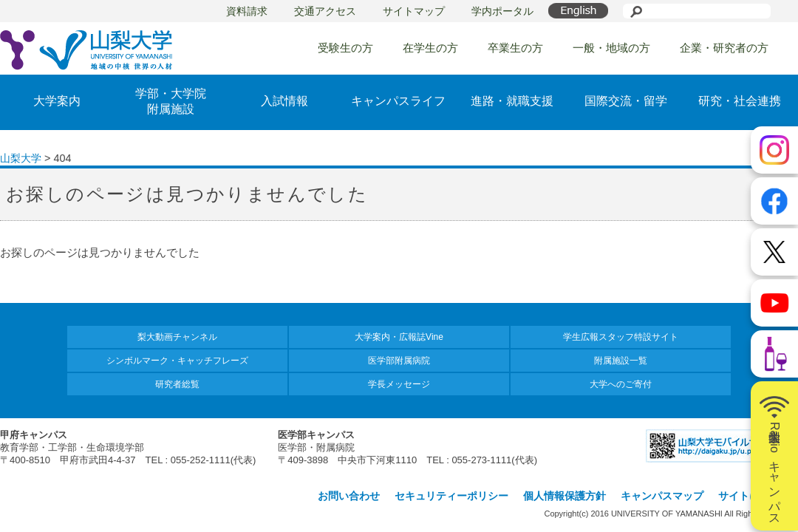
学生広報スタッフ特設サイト (621, 337)
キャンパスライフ (398, 101)
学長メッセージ (399, 384)
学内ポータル (502, 11)
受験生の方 (345, 48)
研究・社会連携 (740, 101)
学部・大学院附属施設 (171, 101)
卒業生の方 (515, 48)
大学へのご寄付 (621, 384)
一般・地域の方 (611, 48)
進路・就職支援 (512, 101)
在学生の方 (430, 48)
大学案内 (57, 101)
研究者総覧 (177, 384)
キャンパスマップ (662, 496)
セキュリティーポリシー (451, 496)
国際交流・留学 (626, 101)
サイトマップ (414, 11)
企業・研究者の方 (724, 48)
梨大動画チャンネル (177, 337)
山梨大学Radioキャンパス (774, 456)
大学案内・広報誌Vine (399, 337)
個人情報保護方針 (565, 496)
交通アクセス (325, 11)
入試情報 (284, 101)
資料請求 (247, 11)
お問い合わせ (349, 496)
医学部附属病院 (399, 361)
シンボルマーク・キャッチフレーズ (177, 361)
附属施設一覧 (621, 361)
